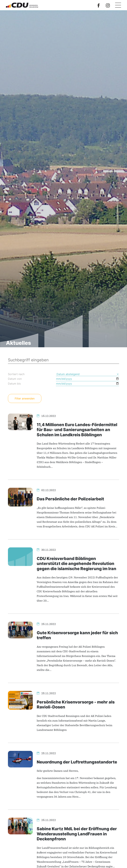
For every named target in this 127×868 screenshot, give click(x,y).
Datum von (15, 379)
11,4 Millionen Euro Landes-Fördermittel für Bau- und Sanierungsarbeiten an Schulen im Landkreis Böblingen (77, 430)
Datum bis (14, 384)
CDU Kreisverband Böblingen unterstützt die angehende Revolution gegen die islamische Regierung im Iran (76, 563)
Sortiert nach (16, 374)
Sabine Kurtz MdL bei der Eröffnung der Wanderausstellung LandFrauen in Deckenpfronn (77, 834)
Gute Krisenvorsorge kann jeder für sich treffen (77, 635)
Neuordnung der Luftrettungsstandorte (77, 762)
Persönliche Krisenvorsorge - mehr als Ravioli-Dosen (76, 704)
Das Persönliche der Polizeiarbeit (70, 499)
